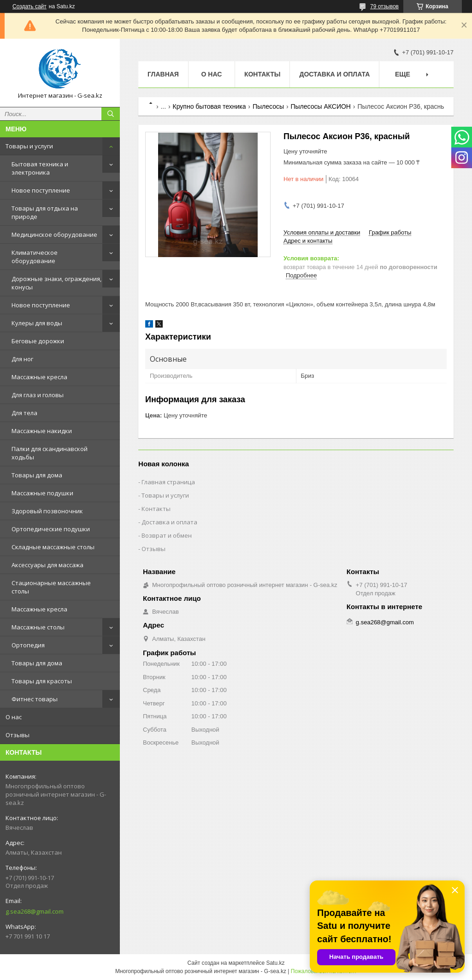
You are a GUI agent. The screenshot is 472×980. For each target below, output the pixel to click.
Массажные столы (38, 627)
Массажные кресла (39, 377)
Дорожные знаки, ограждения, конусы (56, 283)
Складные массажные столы (53, 547)
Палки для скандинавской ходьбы (50, 453)
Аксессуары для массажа (47, 565)
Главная (163, 74)
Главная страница (168, 482)
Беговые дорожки (38, 341)
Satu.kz (275, 963)
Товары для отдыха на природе (45, 212)
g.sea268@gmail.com (35, 911)
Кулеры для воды (37, 323)
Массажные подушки (42, 493)
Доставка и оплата (334, 74)
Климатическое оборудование (35, 257)
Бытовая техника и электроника (40, 168)
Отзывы (18, 735)
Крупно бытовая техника (209, 106)
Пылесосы (268, 106)
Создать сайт (29, 6)
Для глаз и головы (38, 395)
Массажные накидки (42, 431)
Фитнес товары (35, 699)
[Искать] (111, 114)
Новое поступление (41, 190)
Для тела (24, 413)
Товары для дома (37, 475)
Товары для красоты (42, 681)
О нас (14, 717)
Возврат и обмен (167, 535)
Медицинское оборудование (54, 235)
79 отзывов (384, 6)
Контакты (262, 74)
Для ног (22, 359)
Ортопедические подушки (51, 529)
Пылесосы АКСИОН (320, 106)
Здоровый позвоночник (47, 511)
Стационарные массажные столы (51, 587)
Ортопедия (28, 645)
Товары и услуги (29, 146)
